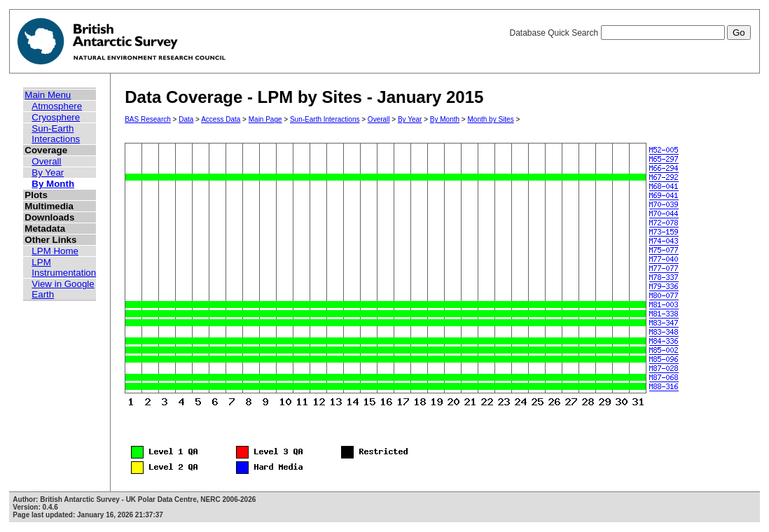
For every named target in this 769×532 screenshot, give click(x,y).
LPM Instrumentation (64, 267)
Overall (46, 161)
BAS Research (148, 119)
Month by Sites (491, 119)
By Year (48, 173)
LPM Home (55, 251)
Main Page (265, 119)
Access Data (221, 119)
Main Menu (48, 95)
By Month (53, 184)
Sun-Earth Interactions (56, 134)
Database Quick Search (630, 33)
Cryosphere (56, 117)
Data (186, 119)
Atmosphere (57, 106)
